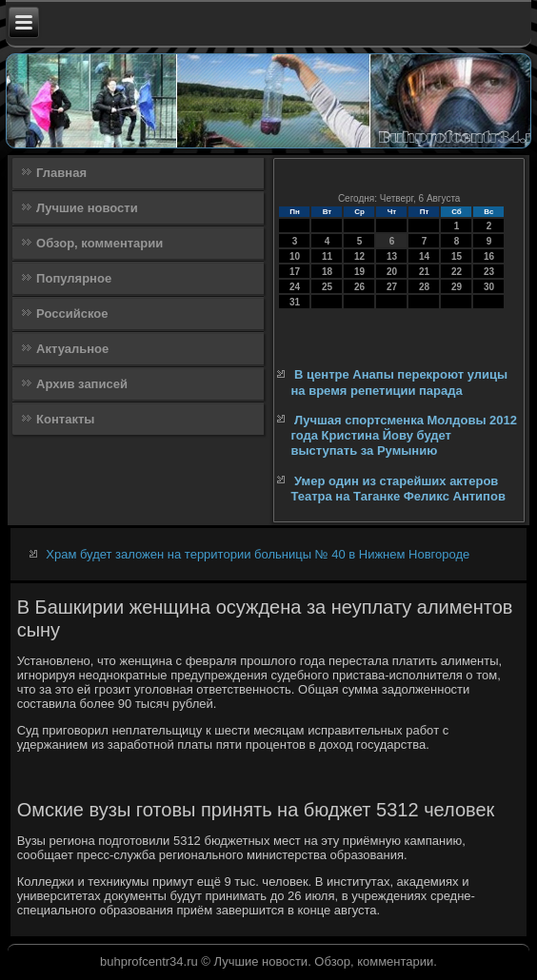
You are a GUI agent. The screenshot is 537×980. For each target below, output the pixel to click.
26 (359, 287)
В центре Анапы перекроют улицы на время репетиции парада (399, 382)
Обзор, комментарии (99, 243)
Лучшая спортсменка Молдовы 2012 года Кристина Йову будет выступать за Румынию (404, 436)
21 (424, 272)
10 (295, 256)
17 (295, 272)
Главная (61, 173)
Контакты (65, 419)
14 (424, 256)
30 (489, 287)
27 (392, 287)
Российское (72, 314)
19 (359, 272)
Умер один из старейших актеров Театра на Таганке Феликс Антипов (398, 489)
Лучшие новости (87, 208)
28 (424, 287)
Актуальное (72, 349)
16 (489, 256)
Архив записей (82, 384)
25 (327, 287)
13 (392, 256)
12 (359, 256)
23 (489, 272)
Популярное (74, 278)
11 (327, 256)
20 (392, 272)
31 (295, 302)
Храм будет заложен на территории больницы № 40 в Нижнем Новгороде (258, 554)
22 (457, 272)
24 (295, 287)
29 (457, 287)
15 (457, 256)
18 (327, 272)
